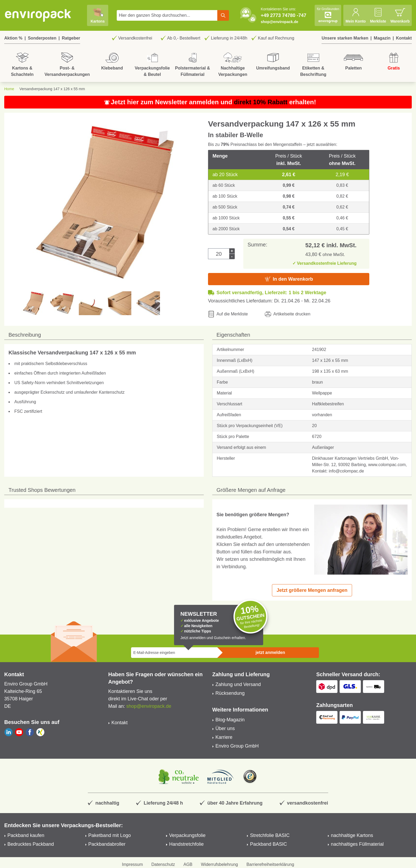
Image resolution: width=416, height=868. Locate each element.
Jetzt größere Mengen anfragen (312, 590)
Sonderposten (42, 38)
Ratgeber (71, 38)
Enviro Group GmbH (237, 746)
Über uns (225, 728)
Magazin (382, 38)
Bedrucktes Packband (31, 844)
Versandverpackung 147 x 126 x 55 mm (52, 89)
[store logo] (38, 15)
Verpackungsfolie (187, 835)
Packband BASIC (268, 844)
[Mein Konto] (356, 15)
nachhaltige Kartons (352, 835)
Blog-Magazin (230, 720)
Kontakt (404, 38)
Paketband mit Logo (110, 835)
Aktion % (13, 38)
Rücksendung (230, 693)
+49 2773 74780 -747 (284, 15)
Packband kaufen (26, 835)
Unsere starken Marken (345, 38)
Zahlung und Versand (238, 684)
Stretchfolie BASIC (270, 835)
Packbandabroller (107, 844)
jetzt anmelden (270, 652)
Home (9, 89)
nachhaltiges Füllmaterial (357, 844)
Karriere (224, 737)
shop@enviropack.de (279, 22)
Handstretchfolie (187, 844)
